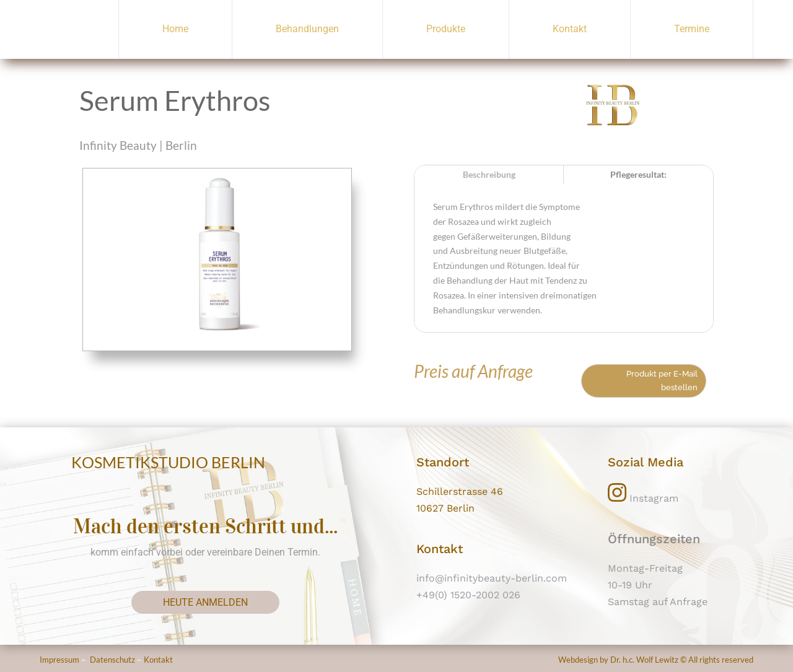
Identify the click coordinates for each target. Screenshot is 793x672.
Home (175, 29)
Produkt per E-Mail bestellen (662, 381)
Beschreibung (489, 174)
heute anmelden (205, 602)
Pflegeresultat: (638, 174)
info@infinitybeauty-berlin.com (492, 578)
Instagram (643, 498)
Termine (692, 29)
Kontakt (570, 29)
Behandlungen (307, 29)
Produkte (446, 29)
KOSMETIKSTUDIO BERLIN (168, 462)
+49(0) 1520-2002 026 (468, 595)
